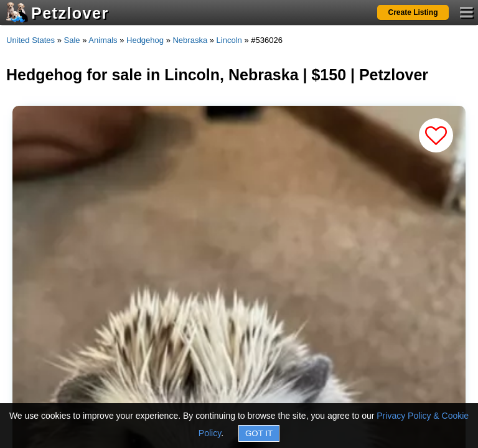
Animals (103, 40)
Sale (72, 40)
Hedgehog (145, 40)
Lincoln (229, 40)
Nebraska (190, 40)
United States (30, 40)
